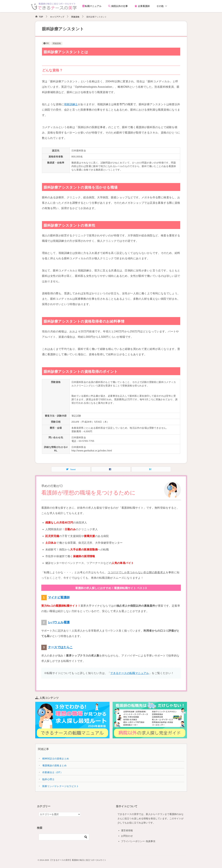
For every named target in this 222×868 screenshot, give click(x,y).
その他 (160, 6)
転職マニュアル (92, 6)
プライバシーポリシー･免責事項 (138, 841)
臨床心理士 (48, 779)
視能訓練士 (71, 104)
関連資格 (57, 43)
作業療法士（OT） (53, 772)
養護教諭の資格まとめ (54, 765)
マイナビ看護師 (59, 597)
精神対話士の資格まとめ (56, 759)
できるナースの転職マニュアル (130, 673)
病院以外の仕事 (118, 6)
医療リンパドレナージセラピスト (61, 786)
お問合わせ (127, 836)
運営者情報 (127, 830)
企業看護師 (142, 6)
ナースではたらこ (60, 647)
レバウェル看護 (59, 622)
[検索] (64, 837)
